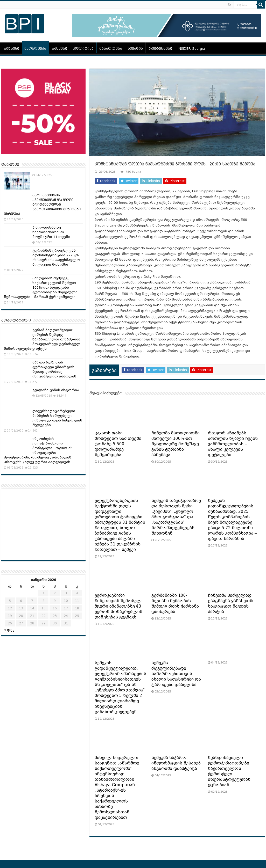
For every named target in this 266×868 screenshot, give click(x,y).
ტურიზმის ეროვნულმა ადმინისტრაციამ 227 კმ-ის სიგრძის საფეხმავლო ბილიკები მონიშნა (56, 257)
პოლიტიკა (83, 49)
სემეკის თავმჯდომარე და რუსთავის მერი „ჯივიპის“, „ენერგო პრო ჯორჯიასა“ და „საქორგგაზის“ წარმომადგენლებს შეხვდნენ (176, 517)
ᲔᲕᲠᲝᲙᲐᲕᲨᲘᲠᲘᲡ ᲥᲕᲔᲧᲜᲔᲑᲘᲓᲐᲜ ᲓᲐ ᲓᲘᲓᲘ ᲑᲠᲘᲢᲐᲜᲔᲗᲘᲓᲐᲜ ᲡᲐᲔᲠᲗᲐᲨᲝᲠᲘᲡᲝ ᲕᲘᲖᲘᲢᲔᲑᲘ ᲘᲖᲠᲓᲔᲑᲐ (42, 204)
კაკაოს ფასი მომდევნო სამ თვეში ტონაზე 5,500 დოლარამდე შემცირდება (118, 444)
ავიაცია (135, 49)
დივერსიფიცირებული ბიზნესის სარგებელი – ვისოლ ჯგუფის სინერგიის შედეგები (57, 418)
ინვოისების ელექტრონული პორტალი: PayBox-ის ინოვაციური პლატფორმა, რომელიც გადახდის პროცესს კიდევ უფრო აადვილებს (38, 450)
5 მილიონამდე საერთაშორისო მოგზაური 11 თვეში (51, 232)
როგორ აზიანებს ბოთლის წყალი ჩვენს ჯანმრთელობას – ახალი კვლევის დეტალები (233, 444)
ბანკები (59, 49)
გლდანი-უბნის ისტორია (56, 390)
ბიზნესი (12, 49)
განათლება (111, 49)
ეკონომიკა (35, 49)
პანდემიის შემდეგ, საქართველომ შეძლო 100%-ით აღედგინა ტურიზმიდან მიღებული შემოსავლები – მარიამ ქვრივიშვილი (41, 287)
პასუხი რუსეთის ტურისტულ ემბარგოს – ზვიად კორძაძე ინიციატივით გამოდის (55, 369)
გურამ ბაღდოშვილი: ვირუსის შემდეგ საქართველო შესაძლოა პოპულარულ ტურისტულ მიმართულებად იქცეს (42, 339)
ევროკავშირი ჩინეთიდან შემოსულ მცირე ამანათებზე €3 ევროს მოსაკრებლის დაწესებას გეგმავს (118, 606)
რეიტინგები (160, 49)
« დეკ (9, 630)
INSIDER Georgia (191, 49)
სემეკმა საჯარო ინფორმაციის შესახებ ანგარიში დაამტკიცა (176, 763)
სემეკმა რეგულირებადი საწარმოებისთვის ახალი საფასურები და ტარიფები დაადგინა (176, 674)
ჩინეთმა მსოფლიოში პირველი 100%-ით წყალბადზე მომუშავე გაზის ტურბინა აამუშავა (176, 444)
